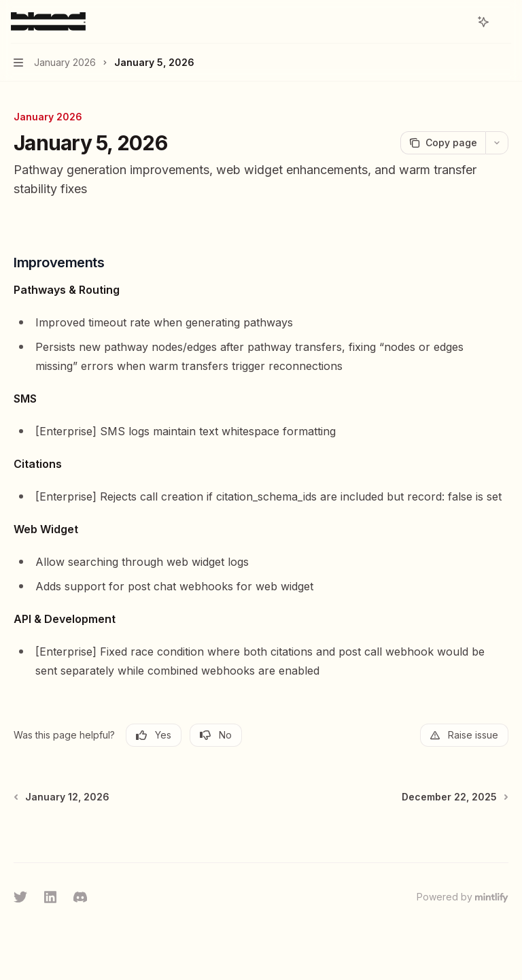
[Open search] (458, 22)
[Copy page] (443, 143)
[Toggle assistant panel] (483, 22)
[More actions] (504, 22)
